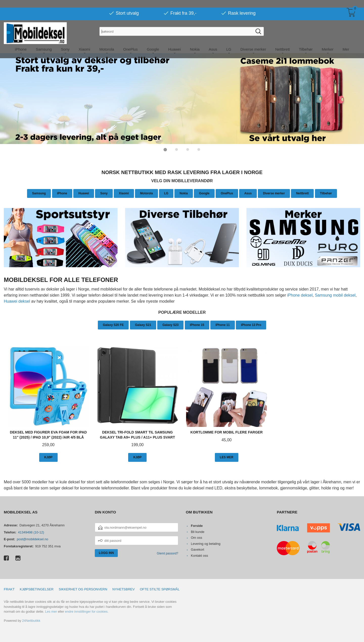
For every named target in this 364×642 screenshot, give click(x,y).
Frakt (9, 589)
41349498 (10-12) (31, 532)
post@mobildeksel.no (32, 539)
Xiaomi (124, 193)
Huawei (84, 193)
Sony (104, 193)
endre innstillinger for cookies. (87, 611)
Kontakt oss (199, 555)
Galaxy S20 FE (113, 325)
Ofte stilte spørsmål (160, 589)
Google (204, 193)
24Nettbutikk (31, 620)
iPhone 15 (197, 325)
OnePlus (227, 193)
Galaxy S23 (170, 325)
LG (166, 193)
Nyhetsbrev (124, 589)
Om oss (197, 537)
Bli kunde (198, 532)
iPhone (62, 193)
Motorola (146, 193)
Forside (197, 525)
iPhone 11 (223, 325)
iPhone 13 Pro (251, 325)
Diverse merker (274, 193)
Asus (248, 193)
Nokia (184, 193)
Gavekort (198, 549)
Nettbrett (302, 193)
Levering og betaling (206, 543)
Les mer (51, 611)
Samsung (39, 193)
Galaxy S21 (143, 325)
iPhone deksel (300, 295)
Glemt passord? (167, 553)
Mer (346, 42)
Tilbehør (326, 193)
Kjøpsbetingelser (37, 589)
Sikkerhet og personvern (83, 589)
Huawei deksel (17, 301)
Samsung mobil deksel (335, 295)
